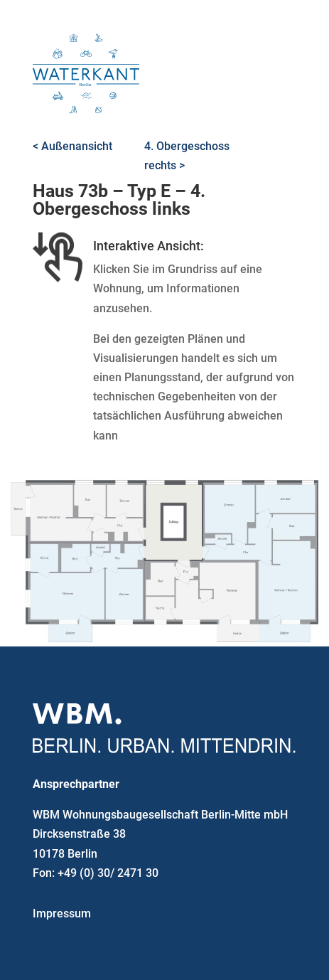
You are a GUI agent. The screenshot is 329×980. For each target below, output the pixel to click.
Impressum (62, 914)
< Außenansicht (72, 146)
